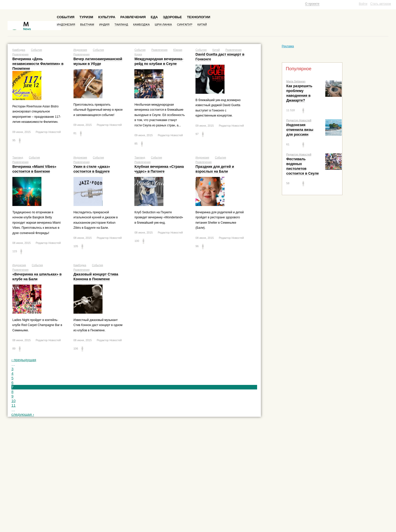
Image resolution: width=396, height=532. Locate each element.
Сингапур (185, 25)
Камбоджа (141, 25)
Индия (104, 25)
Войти (363, 4)
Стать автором (381, 4)
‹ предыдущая (24, 360)
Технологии (199, 17)
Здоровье (172, 17)
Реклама (288, 46)
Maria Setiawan (296, 81)
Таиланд (121, 25)
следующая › (23, 414)
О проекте (312, 4)
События (66, 17)
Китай (202, 25)
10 (14, 401)
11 (14, 405)
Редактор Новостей (299, 120)
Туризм (86, 17)
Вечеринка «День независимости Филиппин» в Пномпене (38, 64)
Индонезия (66, 25)
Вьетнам (87, 25)
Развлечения (133, 17)
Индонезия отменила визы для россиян (300, 130)
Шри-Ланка (163, 25)
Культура (107, 17)
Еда (154, 17)
